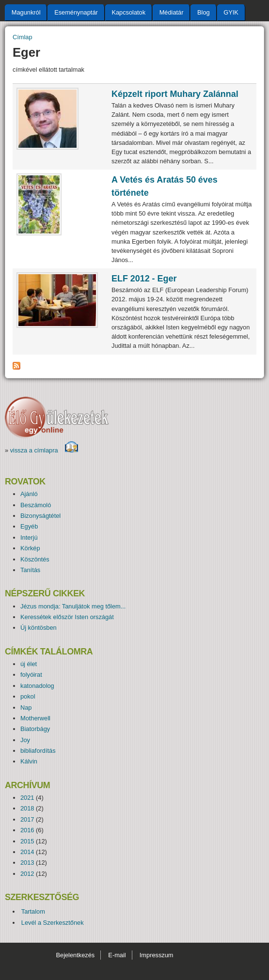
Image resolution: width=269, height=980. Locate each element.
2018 (27, 808)
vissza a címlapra (44, 450)
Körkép (30, 548)
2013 (27, 863)
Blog (204, 12)
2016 (27, 830)
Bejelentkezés (75, 955)
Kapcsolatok (128, 12)
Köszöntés (35, 559)
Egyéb (29, 526)
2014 (27, 852)
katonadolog (37, 686)
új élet (29, 664)
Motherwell (35, 718)
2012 (27, 874)
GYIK (231, 12)
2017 (27, 819)
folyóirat (31, 675)
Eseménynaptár (76, 12)
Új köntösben (39, 628)
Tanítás (30, 570)
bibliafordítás (38, 751)
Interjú (29, 537)
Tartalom (33, 911)
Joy (25, 740)
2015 (27, 841)
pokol (28, 696)
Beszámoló (36, 505)
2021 (27, 798)
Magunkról (26, 12)
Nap (26, 708)
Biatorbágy (35, 729)
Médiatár (172, 12)
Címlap (23, 37)
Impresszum (157, 955)
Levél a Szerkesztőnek (53, 923)
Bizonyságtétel (40, 516)
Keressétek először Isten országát (67, 617)
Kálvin (29, 761)
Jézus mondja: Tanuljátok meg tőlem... (73, 606)
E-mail (117, 955)
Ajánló (29, 494)
